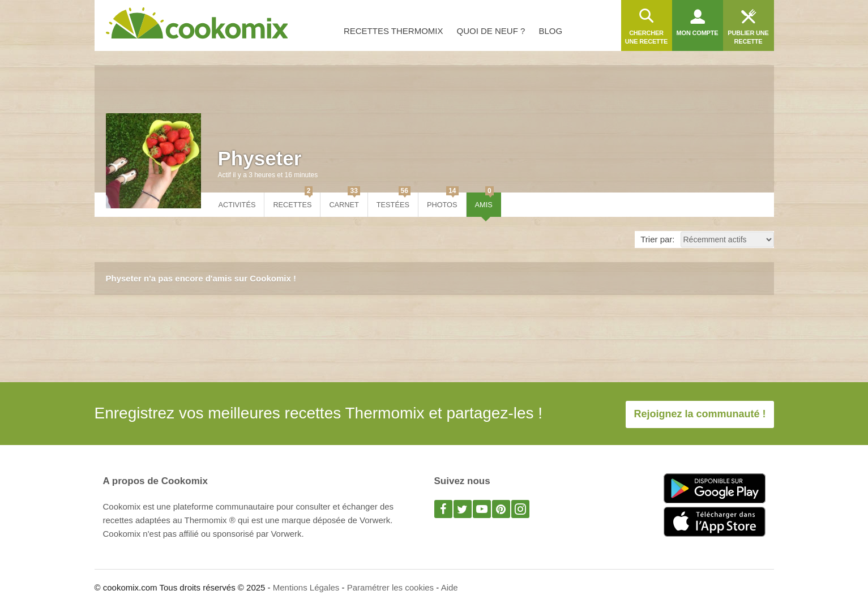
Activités (237, 205)
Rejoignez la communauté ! (700, 414)
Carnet (344, 201)
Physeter (260, 158)
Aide (450, 587)
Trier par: (657, 239)
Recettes (293, 201)
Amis (484, 201)
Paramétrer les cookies (390, 587)
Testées (394, 201)
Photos (443, 201)
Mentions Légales (306, 587)
